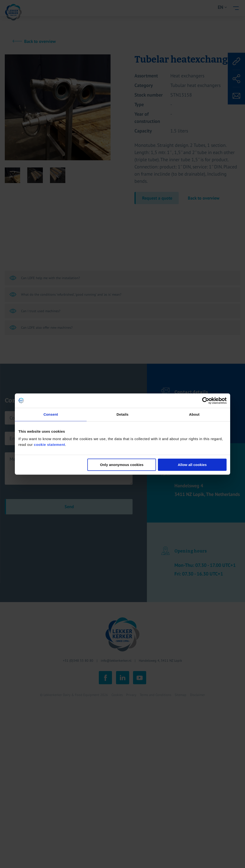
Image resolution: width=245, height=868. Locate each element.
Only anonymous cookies (122, 465)
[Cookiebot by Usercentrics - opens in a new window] (206, 401)
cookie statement (50, 445)
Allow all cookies (192, 465)
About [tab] (194, 414)
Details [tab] (122, 414)
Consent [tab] (51, 414)
